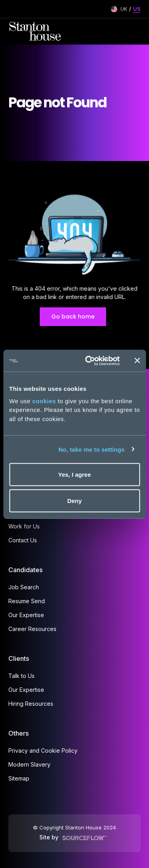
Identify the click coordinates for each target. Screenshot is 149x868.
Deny (74, 500)
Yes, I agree (74, 475)
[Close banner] (137, 361)
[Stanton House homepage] (35, 31)
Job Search (24, 587)
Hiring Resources (31, 704)
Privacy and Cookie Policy (43, 751)
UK (124, 9)
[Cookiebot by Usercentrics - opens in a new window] (89, 361)
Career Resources (32, 629)
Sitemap (19, 778)
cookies (44, 401)
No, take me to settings (92, 449)
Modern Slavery (29, 764)
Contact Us (23, 540)
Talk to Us (21, 676)
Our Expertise (26, 615)
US (137, 9)
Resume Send (27, 601)
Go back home (73, 317)
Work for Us (24, 526)
